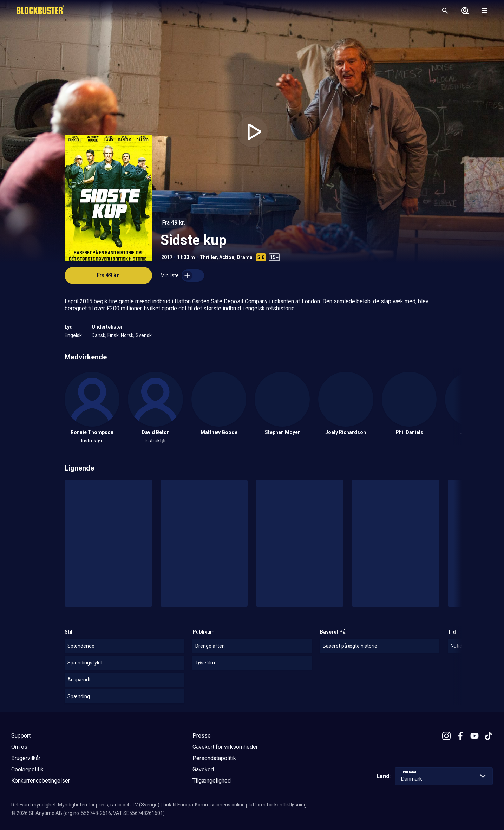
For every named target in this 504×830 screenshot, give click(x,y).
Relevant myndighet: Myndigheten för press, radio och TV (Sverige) (85, 805)
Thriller (208, 257)
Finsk (113, 335)
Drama (245, 257)
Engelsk (73, 335)
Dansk (99, 335)
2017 (167, 257)
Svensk (144, 335)
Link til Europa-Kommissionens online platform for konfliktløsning (235, 805)
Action (227, 257)
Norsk (127, 335)
